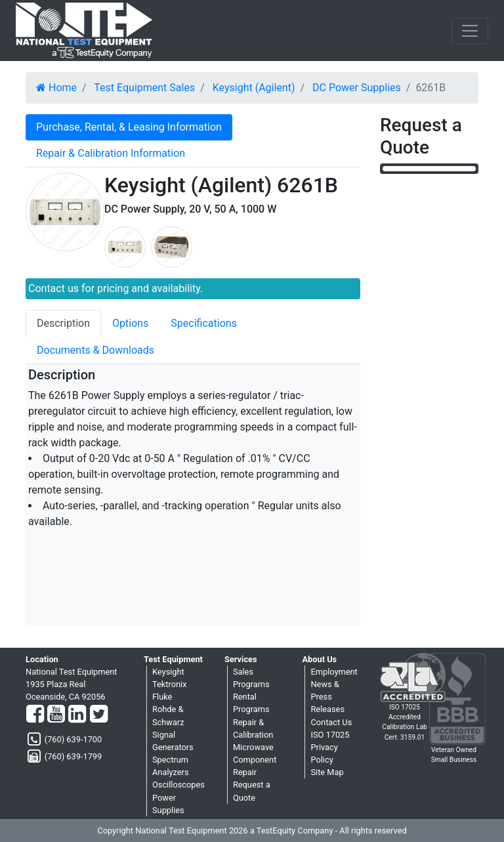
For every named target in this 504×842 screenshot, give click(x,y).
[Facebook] (35, 715)
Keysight (168, 672)
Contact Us (331, 722)
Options (130, 323)
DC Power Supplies (357, 88)
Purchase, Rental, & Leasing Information (129, 127)
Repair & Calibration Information (111, 153)
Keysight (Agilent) (254, 88)
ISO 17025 (330, 735)
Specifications (204, 323)
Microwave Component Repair (255, 760)
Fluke (162, 697)
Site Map (327, 772)
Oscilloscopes (178, 785)
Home (56, 88)
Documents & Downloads (95, 350)
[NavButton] (470, 31)
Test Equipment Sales (144, 88)
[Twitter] (99, 715)
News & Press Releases (327, 697)
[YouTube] (56, 715)
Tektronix (170, 684)
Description (63, 323)
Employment (334, 672)
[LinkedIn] (77, 715)
